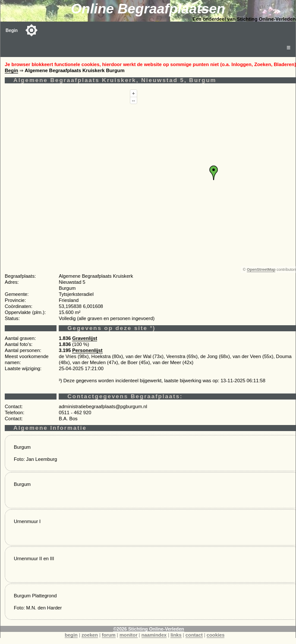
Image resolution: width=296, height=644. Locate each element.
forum (109, 635)
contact (194, 635)
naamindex (154, 635)
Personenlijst (87, 350)
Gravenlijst (85, 338)
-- (134, 100)
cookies (216, 635)
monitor (129, 635)
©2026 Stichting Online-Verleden (148, 629)
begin (71, 635)
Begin (12, 30)
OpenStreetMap (261, 270)
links (176, 635)
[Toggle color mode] (31, 30)
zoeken (90, 635)
